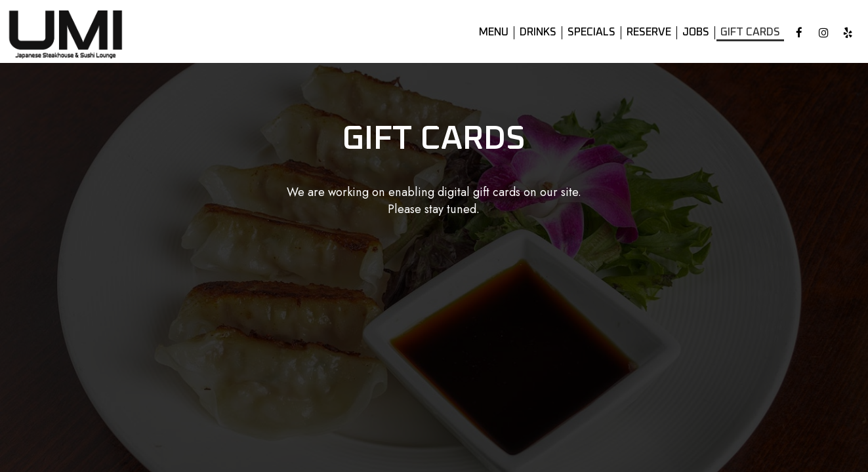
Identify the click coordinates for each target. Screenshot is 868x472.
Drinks (538, 32)
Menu (494, 32)
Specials (591, 32)
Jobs (696, 32)
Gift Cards (750, 32)
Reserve (649, 32)
